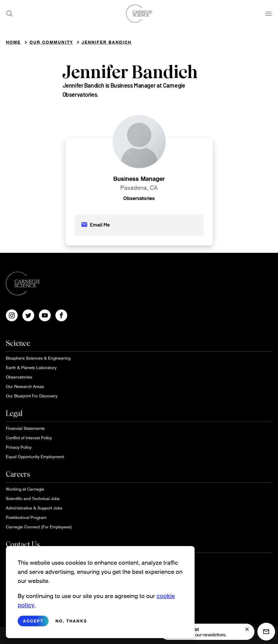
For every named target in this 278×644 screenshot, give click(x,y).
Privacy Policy (19, 447)
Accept (33, 626)
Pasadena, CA (139, 187)
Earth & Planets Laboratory (31, 367)
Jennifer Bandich (107, 42)
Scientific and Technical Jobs (33, 498)
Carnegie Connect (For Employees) (39, 527)
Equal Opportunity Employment (35, 457)
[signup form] (247, 629)
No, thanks (71, 626)
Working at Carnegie (25, 489)
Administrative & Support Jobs (34, 508)
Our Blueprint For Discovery (32, 396)
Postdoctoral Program (26, 517)
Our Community (51, 42)
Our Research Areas (25, 386)
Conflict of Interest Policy (29, 438)
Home (13, 42)
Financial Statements (25, 428)
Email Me (95, 225)
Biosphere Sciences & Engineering (38, 358)
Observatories (139, 198)
